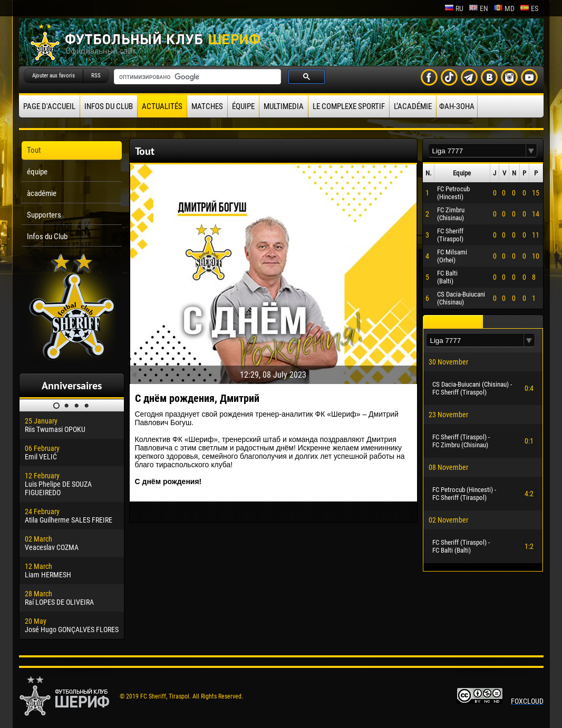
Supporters (44, 215)
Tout (34, 150)
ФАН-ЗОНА (457, 106)
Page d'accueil (49, 106)
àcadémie (42, 193)
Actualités (162, 106)
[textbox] (477, 151)
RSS (96, 76)
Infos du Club (109, 106)
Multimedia (284, 106)
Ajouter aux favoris (54, 76)
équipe (243, 106)
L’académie (413, 106)
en (478, 8)
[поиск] (196, 77)
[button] (531, 151)
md (504, 8)
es (529, 8)
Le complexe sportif (349, 106)
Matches (207, 106)
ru (454, 8)
